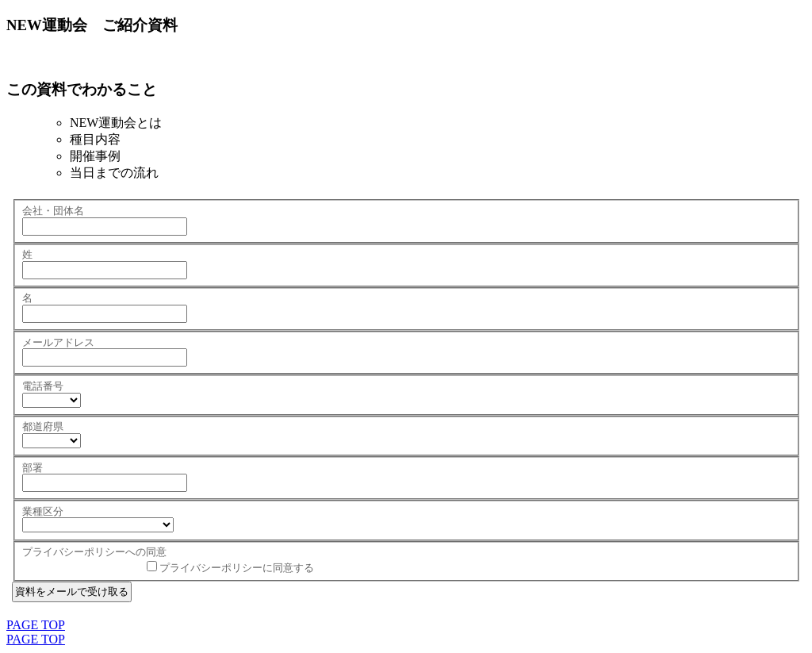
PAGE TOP (36, 625)
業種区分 (43, 511)
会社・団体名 (53, 211)
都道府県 (43, 426)
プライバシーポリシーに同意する (237, 568)
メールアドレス (58, 342)
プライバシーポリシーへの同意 (94, 552)
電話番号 (43, 386)
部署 (33, 468)
